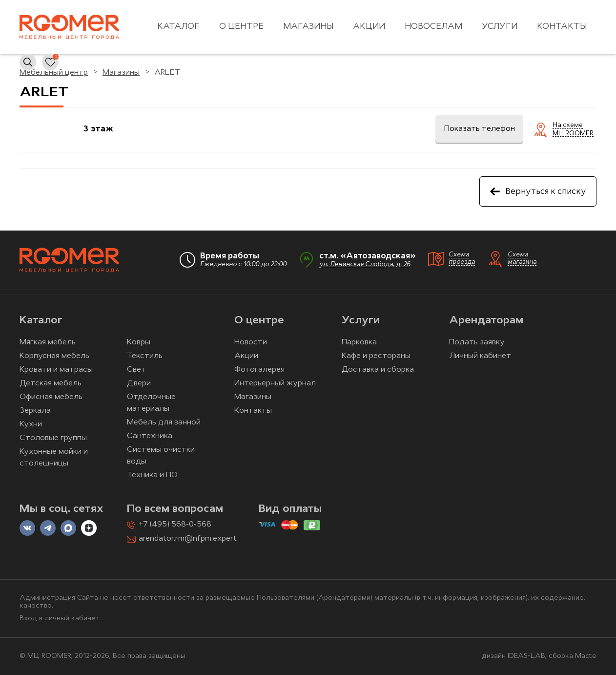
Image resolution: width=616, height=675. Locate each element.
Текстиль (145, 356)
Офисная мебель (51, 397)
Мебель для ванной (164, 422)
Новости (251, 342)
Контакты (562, 27)
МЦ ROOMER (573, 134)
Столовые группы (53, 438)
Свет (136, 370)
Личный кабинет (480, 356)
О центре (241, 27)
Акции (369, 27)
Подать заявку (477, 342)
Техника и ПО (152, 475)
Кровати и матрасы (56, 370)
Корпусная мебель (54, 356)
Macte (586, 656)
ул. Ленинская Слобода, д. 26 (365, 264)
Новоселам (433, 27)
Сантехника (150, 436)
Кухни (31, 424)
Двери (139, 383)
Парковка (359, 342)
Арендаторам (486, 321)
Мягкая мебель (48, 342)
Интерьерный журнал (275, 383)
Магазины (308, 27)
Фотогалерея (259, 370)
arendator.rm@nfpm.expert (188, 539)
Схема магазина (522, 258)
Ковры (139, 342)
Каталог (178, 27)
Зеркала (35, 411)
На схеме (568, 126)
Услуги (500, 27)
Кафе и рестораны (376, 356)
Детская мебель (51, 383)
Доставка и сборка (378, 370)
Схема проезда (462, 258)
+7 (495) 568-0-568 (175, 525)
